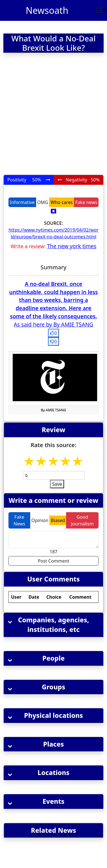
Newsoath (47, 10)
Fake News (19, 520)
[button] (53, 625)
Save (57, 484)
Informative (22, 202)
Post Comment (53, 561)
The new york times (72, 246)
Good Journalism (82, 520)
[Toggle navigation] (99, 10)
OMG (43, 202)
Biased (58, 520)
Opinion (40, 520)
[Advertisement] (53, 115)
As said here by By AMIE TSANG (53, 324)
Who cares (62, 202)
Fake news (86, 202)
